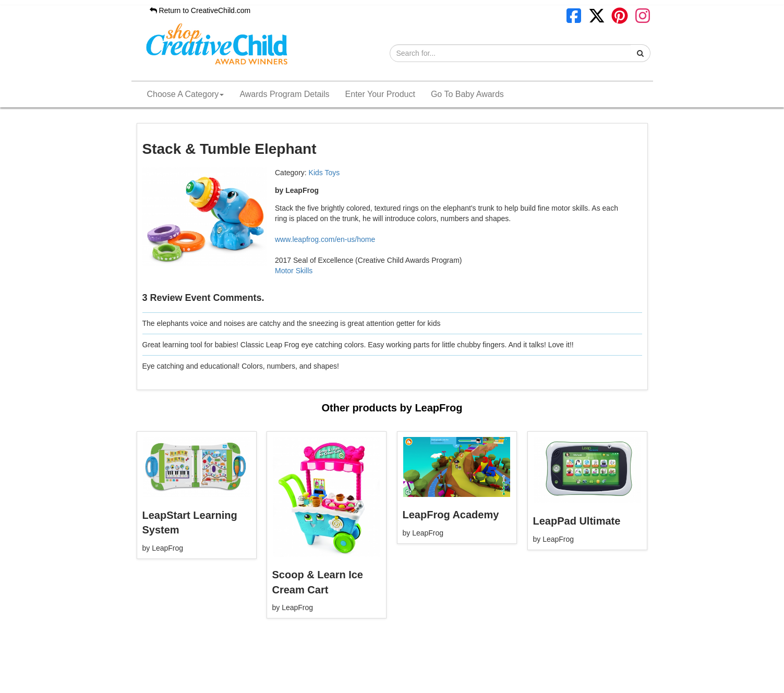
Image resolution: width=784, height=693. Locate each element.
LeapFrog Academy (451, 515)
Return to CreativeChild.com (200, 10)
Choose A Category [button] (186, 94)
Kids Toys (324, 173)
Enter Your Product (380, 94)
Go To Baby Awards (467, 94)
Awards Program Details (284, 94)
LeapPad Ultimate (577, 521)
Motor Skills (294, 271)
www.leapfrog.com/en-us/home (325, 239)
